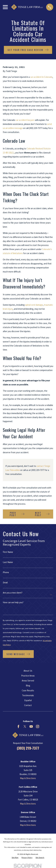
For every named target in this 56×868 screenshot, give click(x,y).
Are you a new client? (13, 593)
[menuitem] (15, 858)
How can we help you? (13, 602)
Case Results (28, 690)
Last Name (8, 562)
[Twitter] (25, 726)
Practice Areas (28, 676)
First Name (8, 552)
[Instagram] (38, 726)
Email (5, 582)
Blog (28, 686)
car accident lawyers (25, 120)
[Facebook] (18, 726)
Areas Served (28, 681)
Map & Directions (28, 778)
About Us (28, 671)
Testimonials (28, 695)
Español (28, 700)
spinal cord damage (34, 305)
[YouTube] (31, 726)
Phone (6, 572)
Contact (28, 705)
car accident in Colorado (41, 77)
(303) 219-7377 (35, 128)
